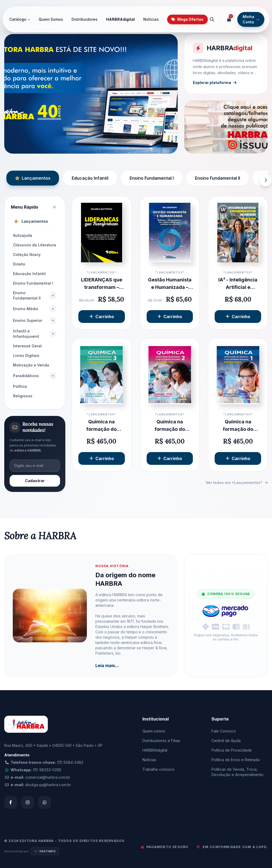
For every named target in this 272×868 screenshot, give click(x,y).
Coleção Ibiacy (27, 254)
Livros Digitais (26, 355)
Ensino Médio (26, 309)
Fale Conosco (224, 731)
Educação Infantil (90, 178)
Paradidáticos (26, 376)
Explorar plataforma (215, 83)
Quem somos (154, 731)
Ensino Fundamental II (218, 178)
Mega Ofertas (187, 19)
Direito (19, 264)
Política (20, 386)
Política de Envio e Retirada (235, 760)
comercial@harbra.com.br (48, 777)
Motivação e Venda (31, 365)
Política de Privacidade (232, 750)
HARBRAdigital (120, 19)
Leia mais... (107, 665)
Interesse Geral (27, 346)
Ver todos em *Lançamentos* (237, 483)
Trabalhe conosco (158, 769)
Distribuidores (84, 19)
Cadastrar (35, 481)
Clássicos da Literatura (35, 245)
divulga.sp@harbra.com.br (48, 785)
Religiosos (23, 396)
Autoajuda (23, 235)
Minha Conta (251, 19)
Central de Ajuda (226, 741)
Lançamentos (33, 178)
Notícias (151, 19)
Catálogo (20, 19)
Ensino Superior (28, 320)
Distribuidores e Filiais (161, 741)
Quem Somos (51, 19)
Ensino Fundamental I (152, 178)
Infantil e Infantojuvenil (26, 334)
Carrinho (102, 317)
